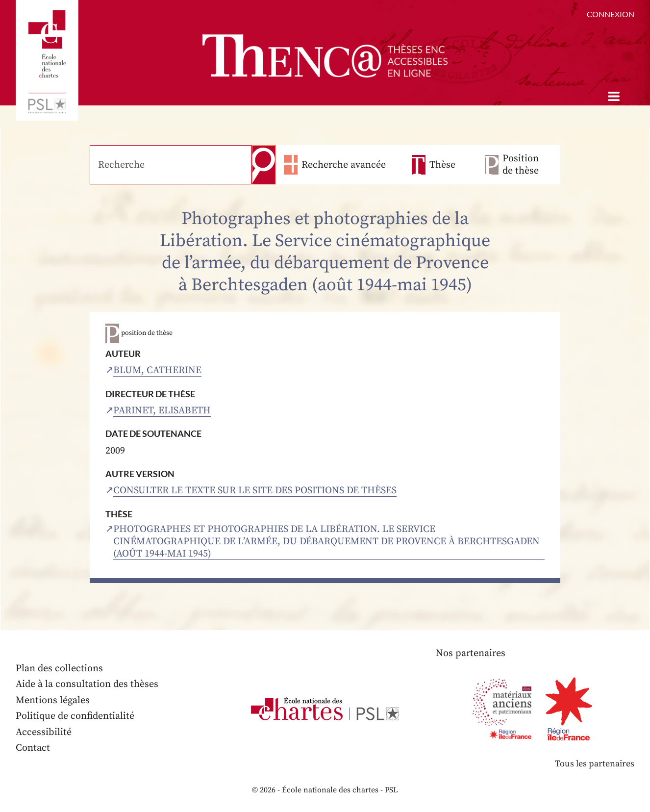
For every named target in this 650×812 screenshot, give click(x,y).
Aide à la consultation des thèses (87, 684)
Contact (33, 748)
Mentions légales (53, 700)
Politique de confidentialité (75, 716)
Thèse (442, 165)
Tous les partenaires (595, 764)
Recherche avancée (344, 165)
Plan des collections (59, 669)
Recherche (264, 165)
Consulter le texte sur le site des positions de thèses (255, 491)
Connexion (611, 14)
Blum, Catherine (157, 370)
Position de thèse (521, 165)
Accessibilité (44, 732)
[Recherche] (171, 165)
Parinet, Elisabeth (162, 411)
